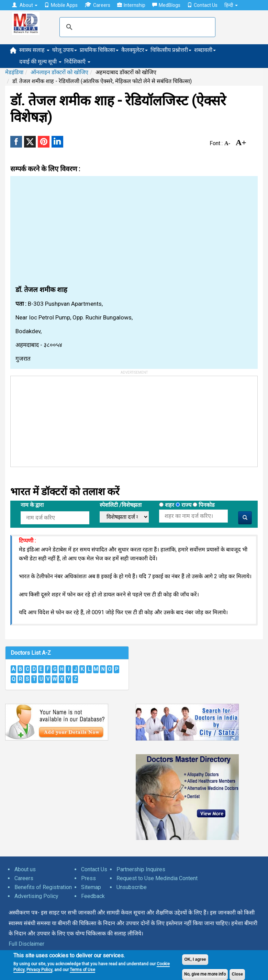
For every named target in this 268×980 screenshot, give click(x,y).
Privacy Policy (39, 970)
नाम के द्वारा (32, 505)
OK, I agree (195, 959)
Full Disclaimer (26, 944)
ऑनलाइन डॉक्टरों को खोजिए (59, 72)
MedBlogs (166, 5)
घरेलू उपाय (65, 50)
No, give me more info (205, 974)
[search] (136, 27)
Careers (97, 5)
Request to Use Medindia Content (157, 878)
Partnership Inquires (141, 869)
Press (88, 878)
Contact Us (202, 5)
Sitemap (91, 887)
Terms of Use (82, 970)
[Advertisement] (134, 231)
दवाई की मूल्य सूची (40, 62)
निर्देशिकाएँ (77, 62)
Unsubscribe (132, 887)
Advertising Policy (36, 896)
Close (237, 974)
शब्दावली (205, 50)
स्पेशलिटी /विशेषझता (121, 505)
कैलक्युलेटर (135, 50)
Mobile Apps (61, 5)
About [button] (25, 5)
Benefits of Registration (43, 887)
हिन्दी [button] (231, 5)
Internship (131, 5)
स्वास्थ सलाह (34, 50)
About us (25, 869)
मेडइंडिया (14, 72)
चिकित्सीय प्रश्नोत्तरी (171, 50)
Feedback (93, 896)
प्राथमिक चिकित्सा (99, 50)
